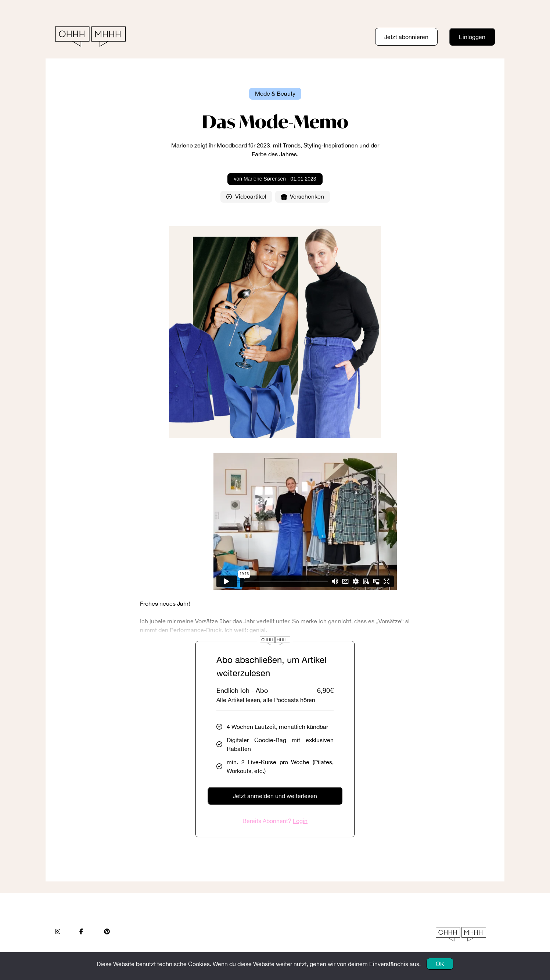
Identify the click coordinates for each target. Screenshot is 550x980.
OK (440, 964)
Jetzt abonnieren (406, 37)
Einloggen (472, 37)
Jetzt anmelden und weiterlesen (275, 796)
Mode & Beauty (275, 93)
